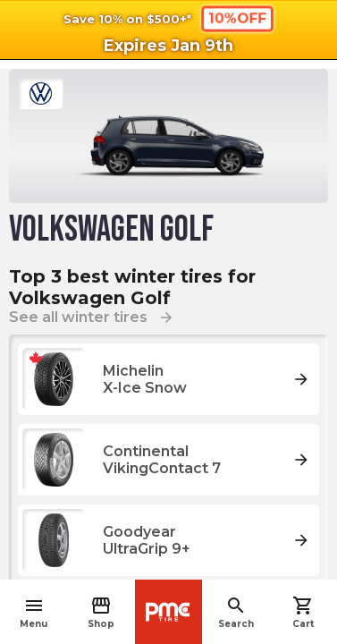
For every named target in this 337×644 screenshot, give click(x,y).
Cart (303, 612)
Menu (34, 612)
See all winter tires (92, 317)
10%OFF (236, 18)
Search (236, 612)
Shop (101, 612)
